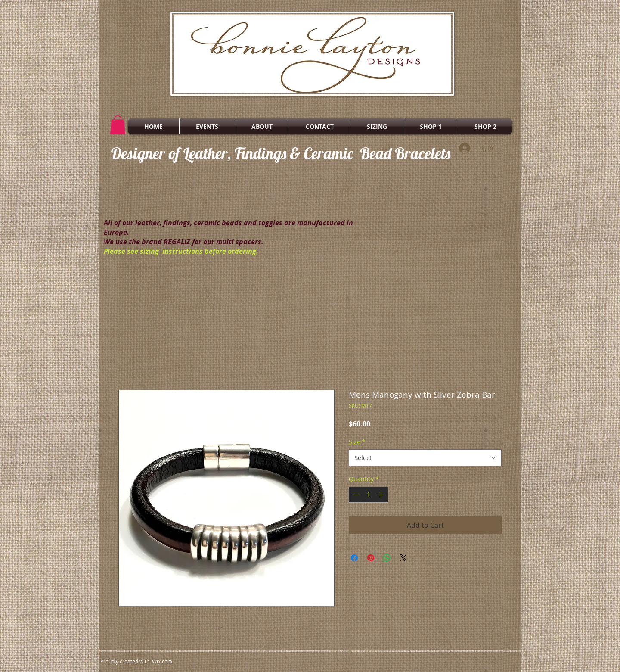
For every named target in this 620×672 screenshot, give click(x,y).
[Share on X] (403, 558)
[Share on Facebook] (354, 558)
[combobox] (425, 458)
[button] (118, 125)
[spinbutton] (369, 495)
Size (357, 442)
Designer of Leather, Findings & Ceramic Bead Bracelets (281, 153)
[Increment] (382, 495)
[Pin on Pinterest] (371, 558)
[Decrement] (355, 495)
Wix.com (162, 661)
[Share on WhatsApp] (387, 558)
